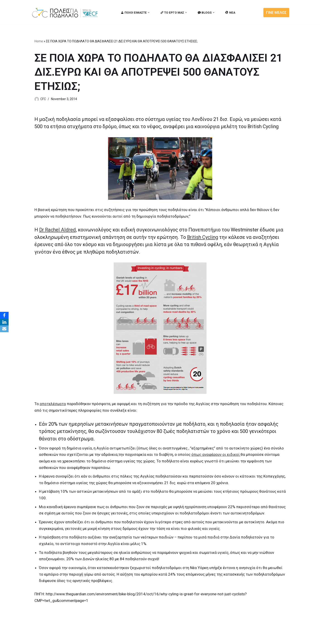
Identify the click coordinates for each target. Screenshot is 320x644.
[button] (149, 13)
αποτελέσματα (53, 404)
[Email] (4, 329)
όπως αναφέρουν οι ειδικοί (216, 455)
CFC (43, 99)
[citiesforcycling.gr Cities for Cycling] (66, 13)
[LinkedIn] (4, 322)
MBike (89, 638)
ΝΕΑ (230, 12)
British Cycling (203, 237)
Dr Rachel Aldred (58, 230)
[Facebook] (4, 315)
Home (39, 41)
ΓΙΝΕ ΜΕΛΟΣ (276, 13)
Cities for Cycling (46, 638)
